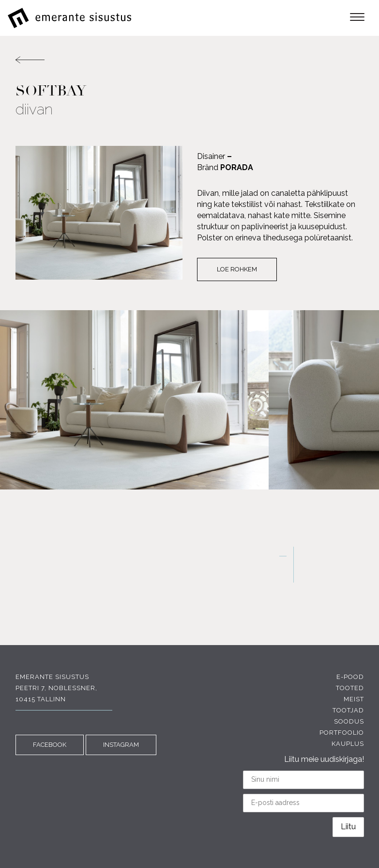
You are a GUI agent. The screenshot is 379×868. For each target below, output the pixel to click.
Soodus (349, 721)
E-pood (350, 677)
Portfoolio (342, 733)
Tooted (350, 688)
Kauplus (348, 744)
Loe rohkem (237, 269)
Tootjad (348, 710)
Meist (354, 699)
